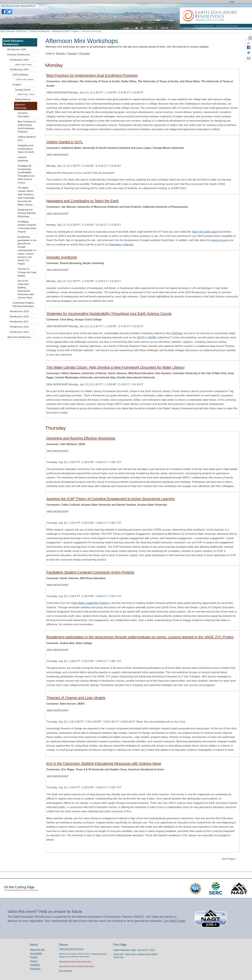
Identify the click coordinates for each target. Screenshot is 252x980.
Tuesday (72, 54)
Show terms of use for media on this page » (77, 966)
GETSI (141, 337)
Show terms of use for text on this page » (76, 961)
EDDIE (152, 337)
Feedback (35, 965)
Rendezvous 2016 (19, 327)
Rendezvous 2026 (17, 49)
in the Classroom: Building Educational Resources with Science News (104, 763)
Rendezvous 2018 (19, 317)
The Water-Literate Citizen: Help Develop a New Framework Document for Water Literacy (115, 367)
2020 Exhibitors (20, 75)
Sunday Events (23, 90)
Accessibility (36, 953)
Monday (61, 54)
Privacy (34, 961)
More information (66, 971)
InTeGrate (177, 333)
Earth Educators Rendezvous (14, 31)
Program (75, 31)
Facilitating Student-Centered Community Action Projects (90, 572)
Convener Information (23, 115)
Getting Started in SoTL (65, 142)
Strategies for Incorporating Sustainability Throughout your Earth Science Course (109, 314)
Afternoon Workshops (21, 106)
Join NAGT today (175, 921)
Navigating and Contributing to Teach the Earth (83, 201)
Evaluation (35, 969)
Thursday (85, 54)
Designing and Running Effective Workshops (81, 438)
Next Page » (229, 859)
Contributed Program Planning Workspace (23, 304)
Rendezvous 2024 (19, 60)
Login (232, 2)
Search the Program (227, 26)
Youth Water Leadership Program (90, 603)
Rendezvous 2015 (19, 332)
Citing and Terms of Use (71, 949)
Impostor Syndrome (23, 159)
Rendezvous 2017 (19, 322)
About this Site (37, 950)
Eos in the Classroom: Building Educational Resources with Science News (26, 289)
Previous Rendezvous (40, 31)
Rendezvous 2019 (19, 311)
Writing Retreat (23, 99)
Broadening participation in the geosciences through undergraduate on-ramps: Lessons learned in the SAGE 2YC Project (140, 637)
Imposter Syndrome (62, 257)
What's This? (119, 957)
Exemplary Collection (121, 245)
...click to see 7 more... (26, 94)
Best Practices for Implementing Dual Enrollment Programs (92, 75)
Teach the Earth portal (204, 232)
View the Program (203, 26)
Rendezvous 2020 (61, 31)
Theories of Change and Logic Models (76, 698)
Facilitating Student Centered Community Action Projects (27, 227)
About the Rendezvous (19, 337)
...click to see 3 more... (23, 65)
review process (220, 240)
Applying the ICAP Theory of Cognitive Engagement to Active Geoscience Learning (111, 499)
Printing (34, 957)
